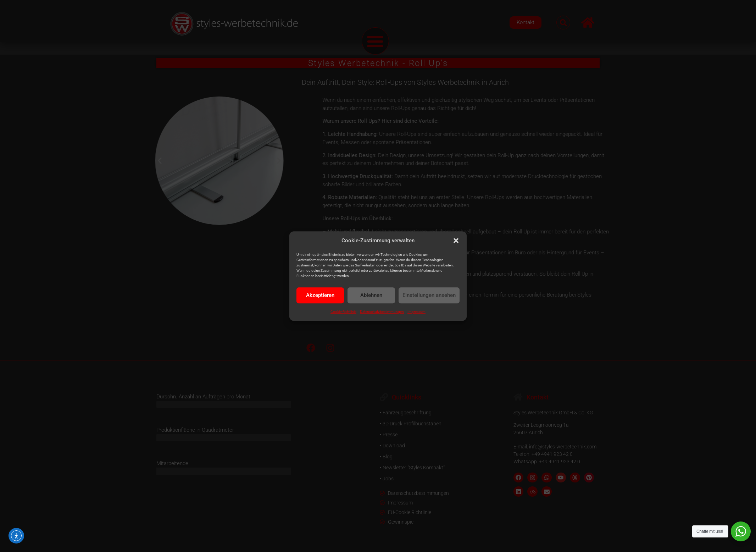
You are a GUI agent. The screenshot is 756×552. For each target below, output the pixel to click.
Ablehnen (371, 295)
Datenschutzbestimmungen (382, 312)
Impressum (416, 312)
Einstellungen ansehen (429, 295)
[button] (456, 241)
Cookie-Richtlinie (343, 312)
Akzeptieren (320, 295)
